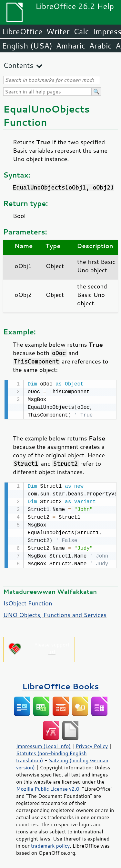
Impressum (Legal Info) (43, 745)
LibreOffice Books (61, 685)
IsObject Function (28, 602)
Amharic (71, 46)
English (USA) (27, 46)
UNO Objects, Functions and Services (55, 613)
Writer (58, 31)
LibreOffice (22, 31)
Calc (81, 31)
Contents (18, 65)
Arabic (100, 46)
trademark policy (50, 844)
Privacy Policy (92, 745)
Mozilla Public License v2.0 (48, 787)
